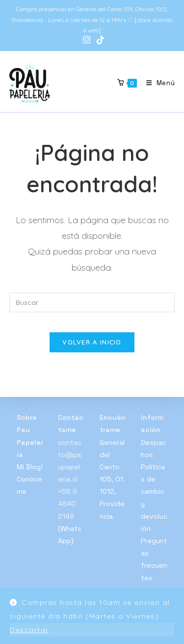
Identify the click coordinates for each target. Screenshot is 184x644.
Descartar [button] (29, 630)
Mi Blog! (30, 467)
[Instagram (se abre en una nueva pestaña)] (87, 40)
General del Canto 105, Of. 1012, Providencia (112, 479)
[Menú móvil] (157, 83)
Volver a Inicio (92, 342)
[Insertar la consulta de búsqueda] (92, 302)
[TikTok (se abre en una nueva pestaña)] (99, 40)
